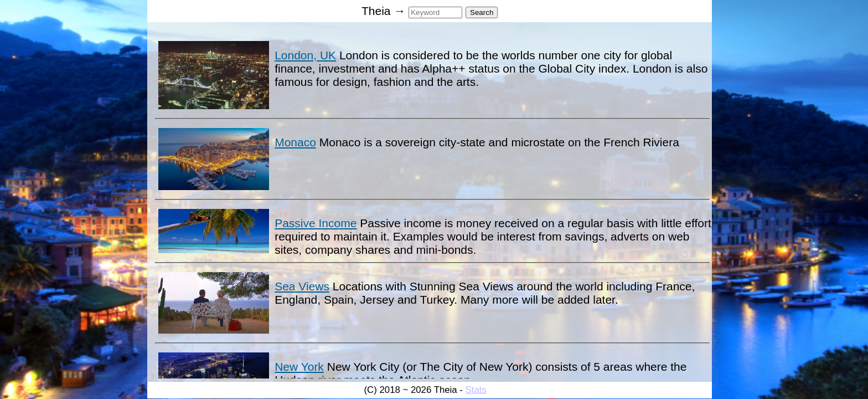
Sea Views (302, 286)
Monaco (295, 142)
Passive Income (316, 223)
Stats (476, 390)
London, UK (305, 55)
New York (299, 367)
